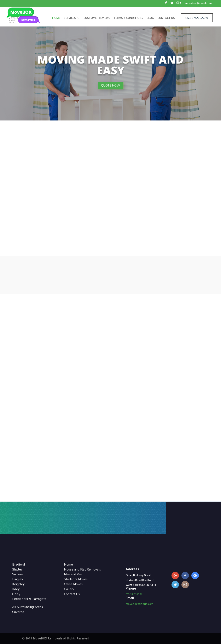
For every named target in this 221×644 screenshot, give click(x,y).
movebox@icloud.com (199, 4)
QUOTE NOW (111, 85)
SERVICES (70, 18)
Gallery (69, 589)
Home (68, 565)
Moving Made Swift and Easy (110, 65)
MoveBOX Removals (48, 638)
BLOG (150, 18)
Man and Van (73, 574)
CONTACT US (166, 18)
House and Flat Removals (82, 569)
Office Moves (73, 584)
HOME (56, 18)
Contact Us (72, 594)
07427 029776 (134, 594)
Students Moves (76, 579)
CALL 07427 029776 (197, 18)
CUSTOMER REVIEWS (97, 18)
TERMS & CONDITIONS (128, 18)
